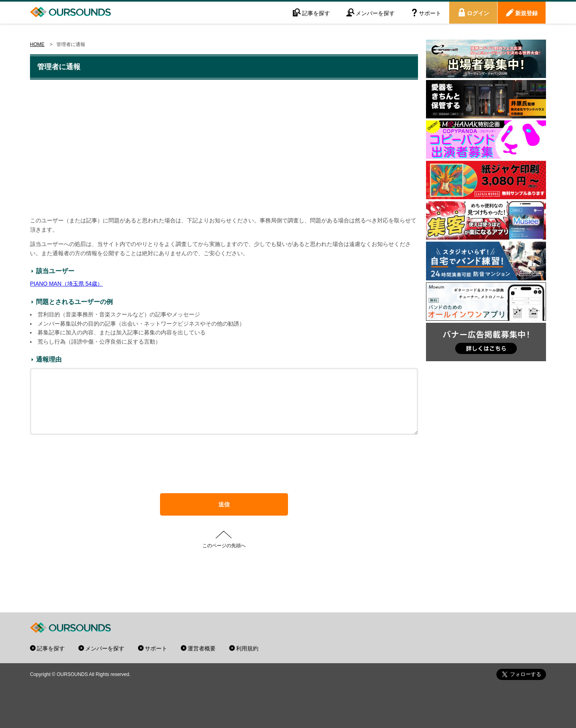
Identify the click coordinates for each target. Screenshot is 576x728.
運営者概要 (202, 648)
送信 (224, 516)
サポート (430, 13)
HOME (37, 44)
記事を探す (316, 13)
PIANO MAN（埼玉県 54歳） (66, 284)
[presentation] (224, 480)
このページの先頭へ (224, 557)
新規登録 (526, 13)
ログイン (478, 13)
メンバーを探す (375, 13)
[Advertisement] (224, 149)
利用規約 (247, 648)
